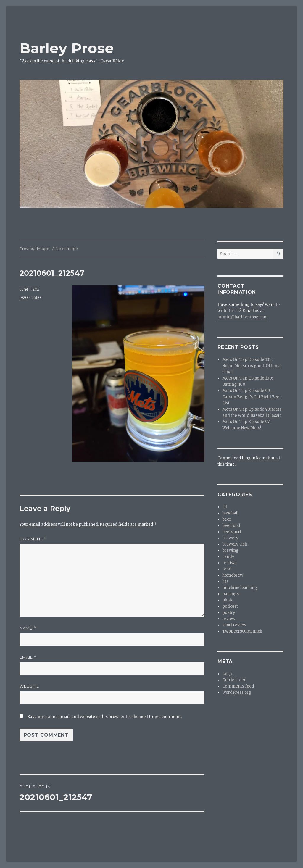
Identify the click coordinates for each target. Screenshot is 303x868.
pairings (231, 594)
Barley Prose (67, 48)
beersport (232, 532)
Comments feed (238, 686)
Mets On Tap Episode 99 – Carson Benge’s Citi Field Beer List (252, 397)
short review (234, 625)
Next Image (67, 249)
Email (28, 657)
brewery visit (235, 544)
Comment (33, 539)
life (225, 581)
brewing (230, 550)
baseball (230, 513)
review (229, 619)
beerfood (231, 526)
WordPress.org (237, 692)
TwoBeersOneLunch (242, 631)
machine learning (240, 588)
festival (229, 563)
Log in (228, 674)
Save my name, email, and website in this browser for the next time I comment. (105, 717)
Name (28, 628)
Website (29, 686)
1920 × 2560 (30, 297)
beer (227, 519)
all (225, 507)
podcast (230, 606)
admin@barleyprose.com (243, 317)
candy (228, 557)
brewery (230, 538)
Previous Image (34, 249)
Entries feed (234, 680)
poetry (229, 613)
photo (228, 600)
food (227, 569)
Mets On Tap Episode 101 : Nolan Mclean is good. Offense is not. (252, 366)
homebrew (233, 575)
